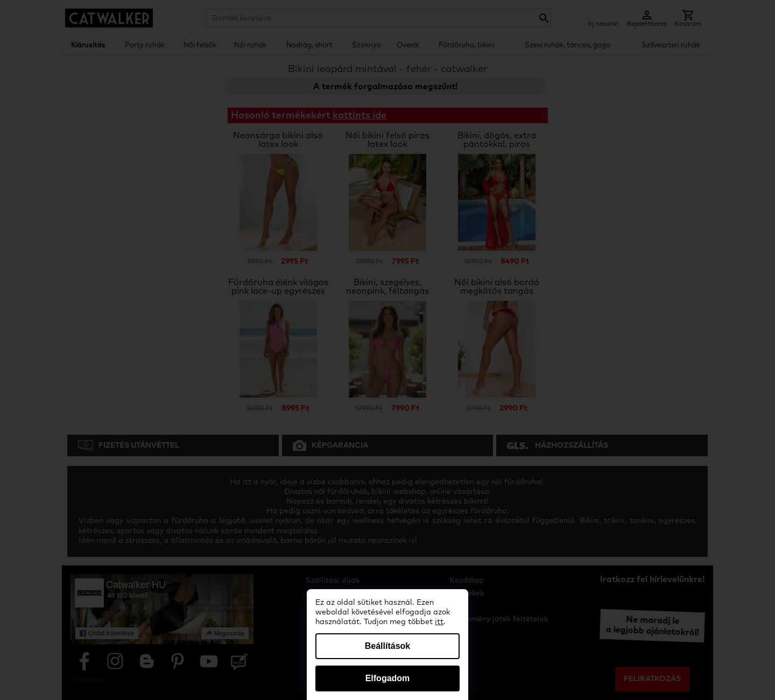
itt (439, 622)
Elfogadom (388, 678)
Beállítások (387, 646)
